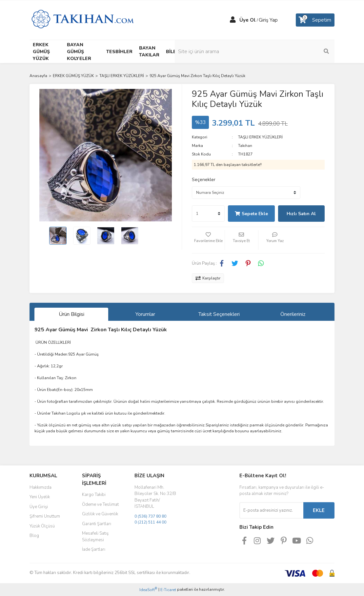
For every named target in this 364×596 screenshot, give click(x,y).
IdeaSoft (148, 590)
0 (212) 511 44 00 (150, 522)
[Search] (300, 51)
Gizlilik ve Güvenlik (100, 514)
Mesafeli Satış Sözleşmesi (95, 537)
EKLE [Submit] (319, 510)
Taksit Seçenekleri (219, 314)
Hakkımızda (40, 487)
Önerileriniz (293, 314)
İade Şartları (94, 549)
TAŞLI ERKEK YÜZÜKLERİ (260, 137)
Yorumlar (145, 314)
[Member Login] (233, 20)
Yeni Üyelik (40, 497)
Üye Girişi (39, 507)
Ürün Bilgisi (71, 314)
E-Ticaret (168, 590)
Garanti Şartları (97, 524)
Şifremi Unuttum (45, 516)
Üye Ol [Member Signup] (248, 20)
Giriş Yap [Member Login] (268, 20)
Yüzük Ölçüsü (42, 526)
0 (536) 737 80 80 (150, 516)
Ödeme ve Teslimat (100, 504)
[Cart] (315, 20)
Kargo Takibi (94, 495)
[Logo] (82, 20)
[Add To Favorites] (208, 240)
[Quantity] (208, 214)
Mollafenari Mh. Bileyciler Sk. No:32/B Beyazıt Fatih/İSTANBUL (155, 497)
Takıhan (245, 146)
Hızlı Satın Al (301, 214)
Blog (34, 536)
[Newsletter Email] (271, 510)
